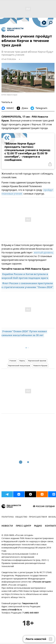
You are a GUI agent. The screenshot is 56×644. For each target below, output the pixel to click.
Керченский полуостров (19, 366)
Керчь (22, 361)
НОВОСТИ (7, 526)
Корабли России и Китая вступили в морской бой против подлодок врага (25, 276)
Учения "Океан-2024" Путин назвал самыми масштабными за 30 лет (24, 334)
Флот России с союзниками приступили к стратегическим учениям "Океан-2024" (27, 286)
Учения (13, 361)
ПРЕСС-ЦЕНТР (23, 526)
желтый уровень (44, 253)
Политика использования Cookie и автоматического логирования (20, 556)
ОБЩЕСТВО (21, 517)
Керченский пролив (37, 361)
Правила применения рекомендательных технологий (23, 565)
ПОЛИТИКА (8, 517)
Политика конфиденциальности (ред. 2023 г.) (25, 560)
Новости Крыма (40, 366)
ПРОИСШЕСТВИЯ (38, 517)
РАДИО (38, 526)
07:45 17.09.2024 (9, 59)
